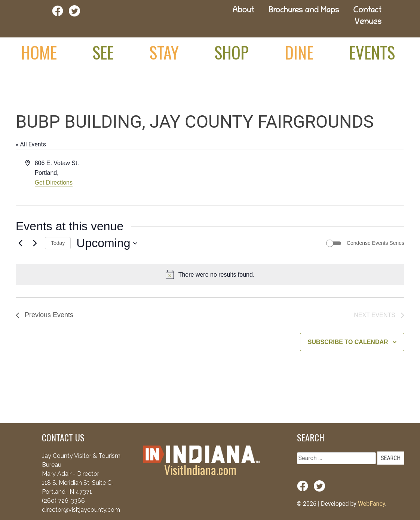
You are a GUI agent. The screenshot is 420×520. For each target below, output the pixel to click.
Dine (299, 52)
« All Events (31, 144)
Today (58, 243)
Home (39, 52)
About (243, 11)
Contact (367, 11)
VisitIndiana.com (200, 470)
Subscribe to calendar (348, 342)
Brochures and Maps (304, 11)
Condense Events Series (375, 243)
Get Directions (54, 183)
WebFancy (372, 504)
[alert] (210, 275)
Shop (232, 52)
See (103, 52)
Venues (368, 23)
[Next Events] (35, 243)
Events (372, 52)
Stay (164, 52)
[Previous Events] (20, 243)
